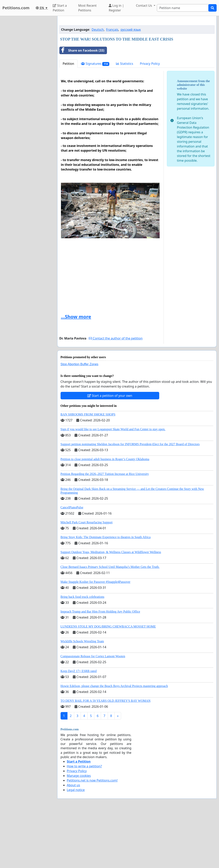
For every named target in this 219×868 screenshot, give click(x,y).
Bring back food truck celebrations (82, 652)
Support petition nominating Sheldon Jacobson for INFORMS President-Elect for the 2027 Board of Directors (130, 499)
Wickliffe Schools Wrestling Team (82, 696)
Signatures (95, 119)
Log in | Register (116, 8)
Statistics (125, 119)
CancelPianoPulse (72, 562)
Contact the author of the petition (116, 393)
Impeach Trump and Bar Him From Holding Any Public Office (100, 667)
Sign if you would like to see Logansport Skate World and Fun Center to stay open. (113, 484)
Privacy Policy (150, 119)
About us (73, 840)
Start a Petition (60, 8)
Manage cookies (79, 831)
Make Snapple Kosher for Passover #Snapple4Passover (95, 637)
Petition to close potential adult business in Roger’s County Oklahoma (105, 514)
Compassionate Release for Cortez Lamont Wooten (93, 711)
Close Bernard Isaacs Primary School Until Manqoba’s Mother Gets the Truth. (110, 622)
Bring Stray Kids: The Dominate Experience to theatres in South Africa (106, 592)
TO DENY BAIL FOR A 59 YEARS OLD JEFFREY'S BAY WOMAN (106, 756)
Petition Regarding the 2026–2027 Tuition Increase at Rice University (105, 529)
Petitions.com (16, 8)
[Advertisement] (137, 50)
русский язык (131, 85)
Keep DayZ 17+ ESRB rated (79, 726)
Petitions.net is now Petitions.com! (92, 836)
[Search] (183, 8)
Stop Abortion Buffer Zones (80, 419)
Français (112, 85)
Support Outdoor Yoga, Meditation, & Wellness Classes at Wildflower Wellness (111, 607)
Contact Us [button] (144, 6)
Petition (68, 119)
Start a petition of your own (110, 451)
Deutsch (98, 85)
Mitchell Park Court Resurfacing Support (87, 577)
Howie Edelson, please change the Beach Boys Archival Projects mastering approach (114, 741)
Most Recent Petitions (87, 8)
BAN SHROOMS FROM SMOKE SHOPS (88, 470)
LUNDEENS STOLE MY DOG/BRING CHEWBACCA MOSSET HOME (108, 682)
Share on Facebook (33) (82, 106)
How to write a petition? (84, 821)
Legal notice (76, 845)
